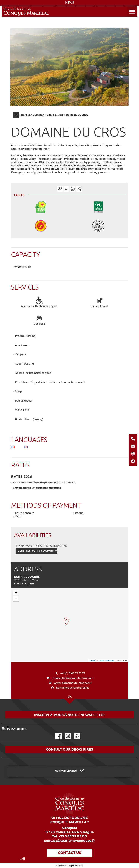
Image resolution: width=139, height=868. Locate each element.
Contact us (69, 853)
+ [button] (16, 593)
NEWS (70, 3)
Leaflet (92, 660)
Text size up (60, 189)
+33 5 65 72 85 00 (73, 836)
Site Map (61, 866)
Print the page (73, 189)
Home (14, 112)
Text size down (66, 189)
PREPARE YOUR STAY (32, 115)
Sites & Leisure (55, 115)
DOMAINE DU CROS (77, 115)
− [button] (16, 599)
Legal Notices (75, 866)
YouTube (75, 733)
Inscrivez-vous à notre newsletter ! (70, 715)
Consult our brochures (69, 749)
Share (79, 189)
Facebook (56, 733)
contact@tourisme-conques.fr (69, 841)
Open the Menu (128, 7)
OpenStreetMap (107, 660)
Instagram (65, 733)
